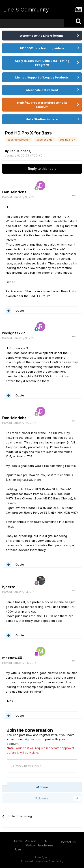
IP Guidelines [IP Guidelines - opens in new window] (46, 843)
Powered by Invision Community (42, 861)
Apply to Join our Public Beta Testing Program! (42, 63)
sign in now (33, 739)
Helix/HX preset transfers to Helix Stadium (42, 105)
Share (42, 787)
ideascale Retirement (42, 90)
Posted (19, 197)
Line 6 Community (26, 10)
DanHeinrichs (20, 151)
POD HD (37, 155)
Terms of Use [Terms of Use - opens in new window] (18, 845)
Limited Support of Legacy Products (42, 77)
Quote (20, 311)
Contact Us (68, 842)
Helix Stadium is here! (42, 119)
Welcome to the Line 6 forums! (42, 36)
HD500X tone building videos (42, 48)
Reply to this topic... (27, 766)
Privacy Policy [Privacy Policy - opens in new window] (30, 843)
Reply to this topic (42, 169)
